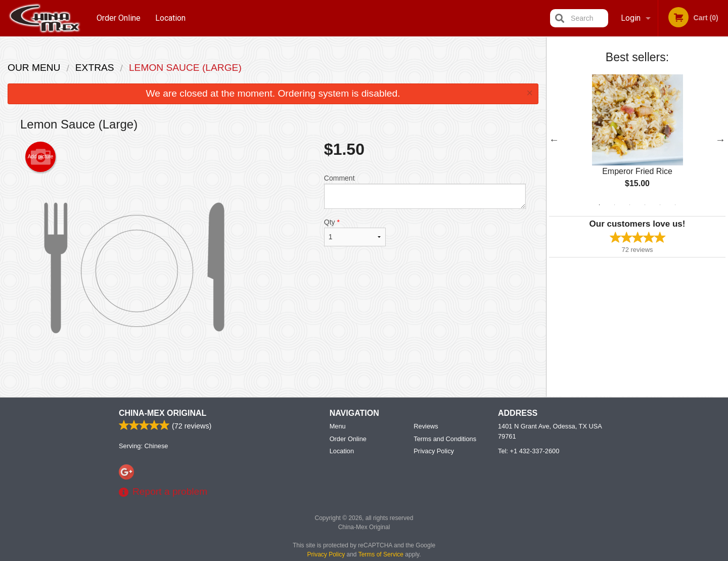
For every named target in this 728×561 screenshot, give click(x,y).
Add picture (41, 157)
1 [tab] (600, 205)
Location (170, 18)
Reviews (426, 426)
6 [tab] (675, 205)
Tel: (529, 451)
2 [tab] (615, 205)
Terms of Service (381, 554)
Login (631, 18)
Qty (355, 232)
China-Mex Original (163, 413)
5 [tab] (660, 205)
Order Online (119, 18)
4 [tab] (645, 205)
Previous (554, 140)
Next (720, 140)
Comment (425, 191)
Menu (338, 426)
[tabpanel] (637, 140)
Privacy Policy (434, 451)
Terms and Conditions (445, 439)
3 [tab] (630, 205)
